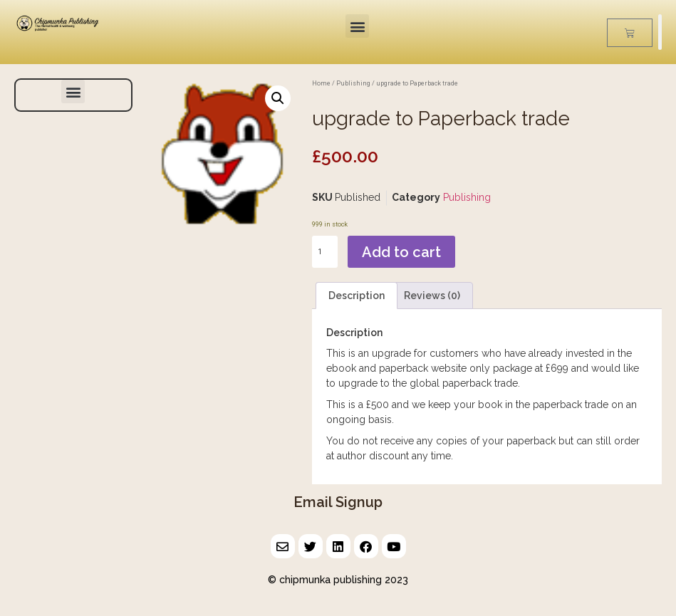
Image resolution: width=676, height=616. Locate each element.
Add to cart (401, 252)
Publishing (353, 83)
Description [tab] (357, 296)
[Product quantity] (325, 252)
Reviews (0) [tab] (432, 296)
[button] (357, 26)
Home (321, 83)
